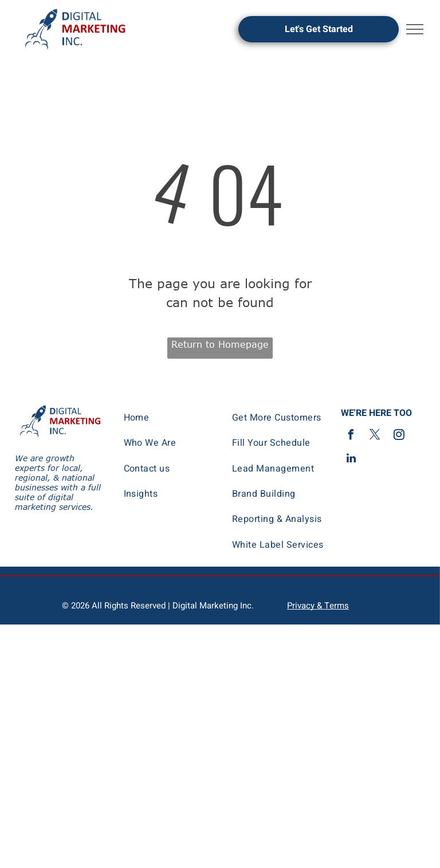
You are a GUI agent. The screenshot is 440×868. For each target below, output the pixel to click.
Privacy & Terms (318, 606)
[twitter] (375, 436)
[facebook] (351, 436)
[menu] (415, 29)
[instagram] (399, 436)
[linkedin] (351, 460)
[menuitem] (170, 418)
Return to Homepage (220, 344)
